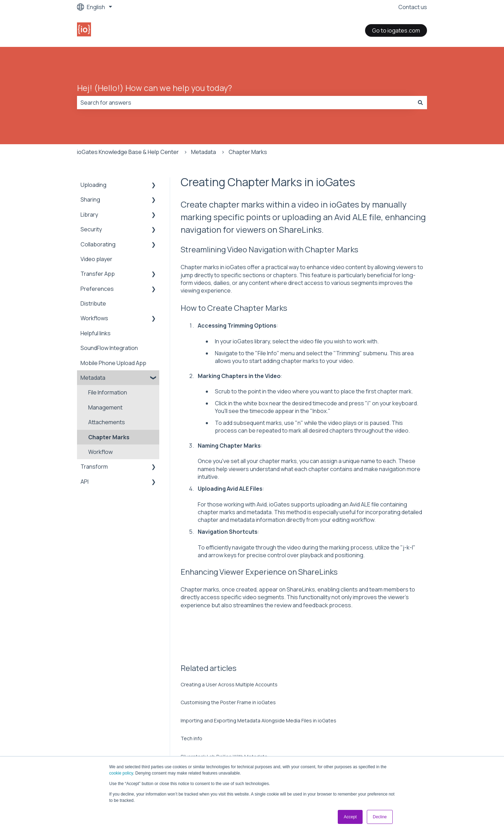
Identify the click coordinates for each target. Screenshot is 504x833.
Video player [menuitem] (96, 259)
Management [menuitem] (105, 407)
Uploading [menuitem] (93, 185)
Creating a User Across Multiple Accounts (229, 684)
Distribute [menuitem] (93, 303)
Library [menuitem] (89, 215)
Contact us (413, 7)
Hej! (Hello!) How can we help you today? (155, 88)
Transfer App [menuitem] (98, 274)
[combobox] (245, 103)
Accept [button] (350, 817)
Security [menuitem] (91, 229)
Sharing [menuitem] (90, 199)
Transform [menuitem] (94, 467)
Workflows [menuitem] (94, 318)
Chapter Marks (248, 152)
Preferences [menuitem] (97, 289)
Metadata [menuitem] (93, 378)
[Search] (420, 103)
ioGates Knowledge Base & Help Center (128, 152)
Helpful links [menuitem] (96, 333)
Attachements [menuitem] (107, 422)
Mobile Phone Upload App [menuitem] (113, 363)
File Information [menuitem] (108, 392)
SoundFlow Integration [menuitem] (109, 348)
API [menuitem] (85, 482)
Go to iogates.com (396, 30)
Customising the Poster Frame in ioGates (228, 702)
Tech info (191, 738)
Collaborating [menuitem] (98, 244)
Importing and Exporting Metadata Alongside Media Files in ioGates (258, 720)
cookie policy (121, 773)
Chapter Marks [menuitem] (109, 437)
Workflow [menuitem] (100, 452)
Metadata (204, 152)
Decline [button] (380, 817)
